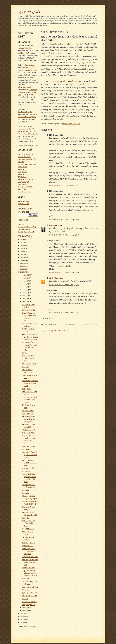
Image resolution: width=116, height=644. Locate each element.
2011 (22, 269)
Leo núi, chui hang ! (29, 568)
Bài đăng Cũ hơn (91, 324)
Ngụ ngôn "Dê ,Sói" (29, 593)
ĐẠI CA (25, 599)
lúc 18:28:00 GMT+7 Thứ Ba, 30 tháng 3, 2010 (64, 185)
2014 (22, 260)
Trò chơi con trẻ (28, 468)
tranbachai (54, 225)
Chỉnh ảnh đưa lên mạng (27, 227)
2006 (22, 622)
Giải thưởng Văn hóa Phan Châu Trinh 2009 (30, 383)
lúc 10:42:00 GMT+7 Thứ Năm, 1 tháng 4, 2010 (64, 285)
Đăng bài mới (23, 224)
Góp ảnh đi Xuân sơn (30, 557)
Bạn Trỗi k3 (22, 177)
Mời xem (25, 579)
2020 (22, 242)
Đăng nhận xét (48, 319)
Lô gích (25, 353)
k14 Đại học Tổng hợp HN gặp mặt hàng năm (29, 551)
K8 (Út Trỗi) (22, 167)
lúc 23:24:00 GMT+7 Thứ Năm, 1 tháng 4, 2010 (64, 313)
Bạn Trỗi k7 (22, 169)
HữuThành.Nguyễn (25, 87)
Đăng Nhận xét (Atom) (59, 330)
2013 (22, 263)
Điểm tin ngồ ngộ (29, 446)
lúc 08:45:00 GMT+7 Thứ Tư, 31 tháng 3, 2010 (64, 272)
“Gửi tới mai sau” (29, 430)
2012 (22, 266)
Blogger (33, 627)
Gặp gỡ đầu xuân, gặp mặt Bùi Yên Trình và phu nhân (30, 573)
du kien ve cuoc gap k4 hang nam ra (27, 117)
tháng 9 (25, 284)
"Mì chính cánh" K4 (29, 602)
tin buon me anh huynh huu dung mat (27, 70)
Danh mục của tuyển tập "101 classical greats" (30, 455)
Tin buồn (25, 367)
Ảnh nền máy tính (24, 192)
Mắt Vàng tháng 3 (29, 543)
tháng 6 (25, 293)
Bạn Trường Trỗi (29, 12)
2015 (22, 257)
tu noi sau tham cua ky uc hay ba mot (27, 92)
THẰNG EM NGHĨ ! (30, 364)
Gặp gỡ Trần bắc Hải (30, 587)
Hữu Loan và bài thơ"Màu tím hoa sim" (29, 463)
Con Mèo (25, 518)
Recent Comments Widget (31, 145)
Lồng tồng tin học (29, 605)
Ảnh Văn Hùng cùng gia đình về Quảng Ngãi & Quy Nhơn (30, 337)
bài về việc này (67, 44)
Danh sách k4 (22, 184)
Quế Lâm (54, 278)
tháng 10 (26, 281)
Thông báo (26, 471)
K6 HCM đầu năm (29, 529)
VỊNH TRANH (28, 546)
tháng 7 (25, 290)
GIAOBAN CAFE (29, 310)
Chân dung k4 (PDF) (25, 187)
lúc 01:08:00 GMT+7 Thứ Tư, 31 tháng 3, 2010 (64, 220)
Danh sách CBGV (24, 157)
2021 (22, 239)
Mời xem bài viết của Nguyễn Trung (28, 523)
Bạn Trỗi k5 (22, 174)
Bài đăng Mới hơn (48, 324)
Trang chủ (70, 324)
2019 (22, 245)
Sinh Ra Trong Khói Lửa (27, 164)
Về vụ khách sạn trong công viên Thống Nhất (29, 419)
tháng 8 (25, 287)
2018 (22, 248)
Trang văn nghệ (23, 182)
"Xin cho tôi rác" (28, 411)
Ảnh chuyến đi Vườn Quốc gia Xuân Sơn (30, 562)
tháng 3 (25, 302)
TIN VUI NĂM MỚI (30, 596)
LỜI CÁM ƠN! (28, 414)
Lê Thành (29, 126)
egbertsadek (29, 65)
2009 (22, 614)
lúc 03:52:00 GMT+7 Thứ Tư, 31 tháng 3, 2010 (64, 235)
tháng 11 (26, 278)
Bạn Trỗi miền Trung (26, 179)
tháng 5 (25, 296)
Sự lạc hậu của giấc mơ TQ (69, 81)
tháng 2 (25, 608)
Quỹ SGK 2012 (23, 204)
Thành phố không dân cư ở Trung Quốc (29, 358)
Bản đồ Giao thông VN (26, 232)
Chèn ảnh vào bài (24, 229)
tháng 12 (26, 275)
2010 (22, 272)
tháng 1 (25, 611)
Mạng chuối (27, 389)
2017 (22, 251)
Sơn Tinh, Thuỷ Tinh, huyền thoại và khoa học (30, 400)
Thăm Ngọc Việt (28, 433)
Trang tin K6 (22, 172)
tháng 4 (25, 299)
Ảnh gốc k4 (22, 189)
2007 (22, 620)
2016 (22, 254)
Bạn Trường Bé (23, 201)
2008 (22, 617)
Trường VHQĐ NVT (25, 154)
